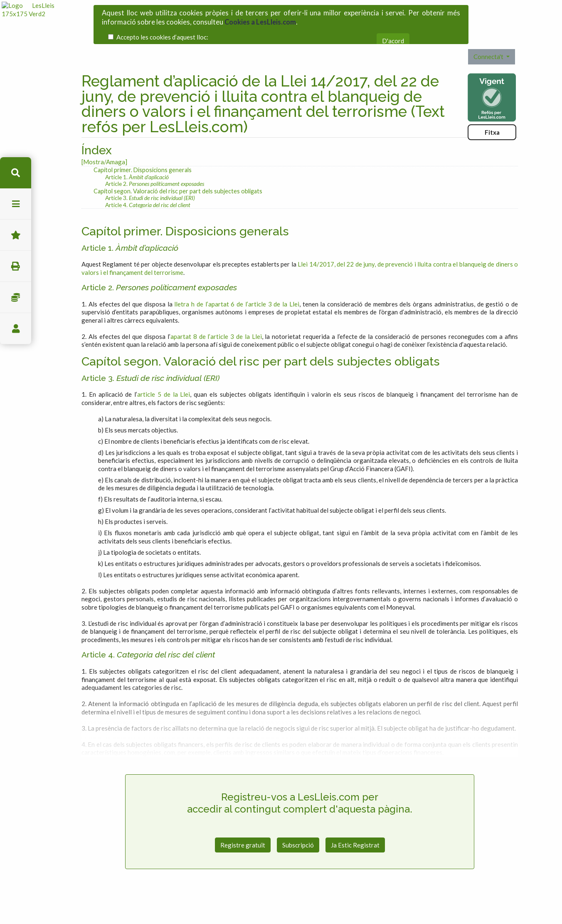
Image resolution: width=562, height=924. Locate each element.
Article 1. (137, 151)
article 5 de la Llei (164, 368)
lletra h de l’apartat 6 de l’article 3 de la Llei (237, 278)
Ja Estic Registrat (355, 819)
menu (16, 204)
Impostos (16, 298)
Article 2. (155, 158)
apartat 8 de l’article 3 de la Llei (216, 311)
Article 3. (150, 172)
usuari (16, 329)
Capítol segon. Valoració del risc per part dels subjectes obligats (178, 165)
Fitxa (492, 106)
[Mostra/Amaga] (104, 136)
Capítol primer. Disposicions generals (143, 144)
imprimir (16, 266)
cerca (16, 173)
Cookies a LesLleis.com (260, 17)
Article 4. (148, 179)
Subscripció (298, 819)
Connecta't (489, 31)
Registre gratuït (243, 819)
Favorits (16, 235)
